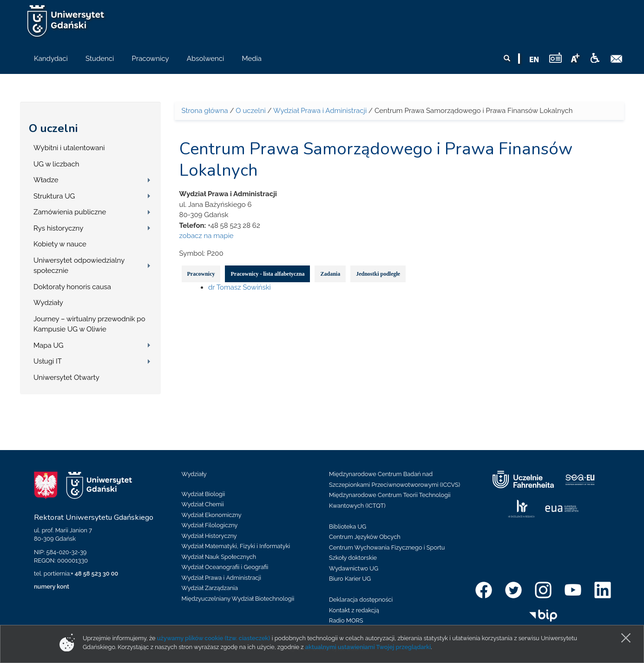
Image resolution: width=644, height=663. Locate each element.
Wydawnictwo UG (354, 568)
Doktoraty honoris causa (72, 287)
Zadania (330, 274)
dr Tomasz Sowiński (240, 287)
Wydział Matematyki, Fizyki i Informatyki (236, 546)
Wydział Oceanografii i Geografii (225, 567)
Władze (46, 180)
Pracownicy (201, 274)
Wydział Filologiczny (210, 525)
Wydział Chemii (203, 504)
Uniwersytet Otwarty (66, 378)
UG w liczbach (56, 164)
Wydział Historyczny (209, 536)
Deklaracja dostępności (361, 600)
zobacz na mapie (207, 236)
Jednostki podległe (378, 274)
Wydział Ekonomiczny (212, 515)
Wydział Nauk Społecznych (219, 557)
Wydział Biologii (204, 494)
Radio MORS (346, 620)
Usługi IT (48, 361)
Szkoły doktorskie (353, 558)
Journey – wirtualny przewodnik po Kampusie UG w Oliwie (89, 324)
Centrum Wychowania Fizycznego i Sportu (387, 547)
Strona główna (205, 111)
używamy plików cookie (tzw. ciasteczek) (214, 638)
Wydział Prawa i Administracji (320, 111)
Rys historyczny (58, 228)
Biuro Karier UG (350, 579)
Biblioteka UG (348, 527)
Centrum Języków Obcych (365, 537)
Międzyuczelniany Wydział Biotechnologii (238, 599)
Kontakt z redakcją (354, 610)
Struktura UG (54, 196)
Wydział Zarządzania (210, 588)
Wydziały (48, 303)
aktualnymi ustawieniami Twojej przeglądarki (368, 647)
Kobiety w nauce (60, 244)
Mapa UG (49, 345)
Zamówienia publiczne (70, 212)
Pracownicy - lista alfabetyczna (267, 274)
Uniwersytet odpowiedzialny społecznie (79, 266)
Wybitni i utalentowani (69, 148)
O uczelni (53, 128)
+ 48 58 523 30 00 (94, 573)
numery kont (52, 587)
